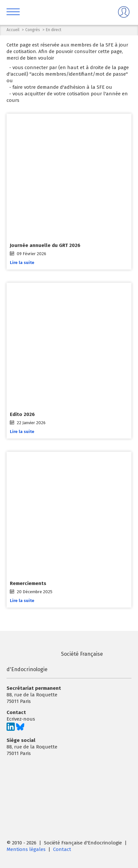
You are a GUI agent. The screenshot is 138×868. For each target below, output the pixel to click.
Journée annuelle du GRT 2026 (45, 245)
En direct (54, 30)
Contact (62, 849)
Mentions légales (26, 849)
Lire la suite (22, 263)
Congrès (33, 30)
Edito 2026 (22, 415)
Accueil (13, 30)
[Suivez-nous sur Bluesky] (20, 729)
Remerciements (28, 584)
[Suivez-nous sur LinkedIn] (11, 729)
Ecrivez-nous (21, 719)
